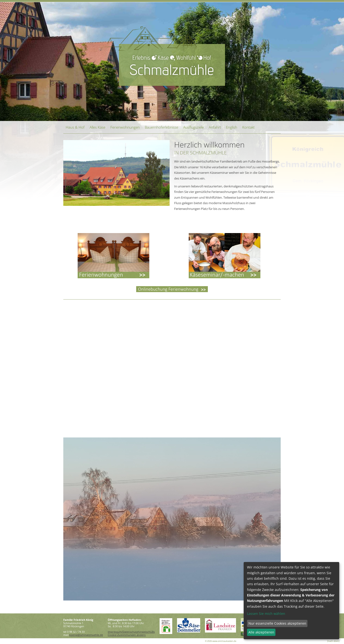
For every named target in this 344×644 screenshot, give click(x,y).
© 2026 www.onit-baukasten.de (221, 641)
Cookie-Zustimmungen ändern (127, 635)
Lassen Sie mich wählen (266, 614)
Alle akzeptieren (261, 632)
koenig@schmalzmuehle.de (86, 635)
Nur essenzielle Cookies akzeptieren (277, 623)
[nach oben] (333, 641)
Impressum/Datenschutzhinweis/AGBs (131, 632)
